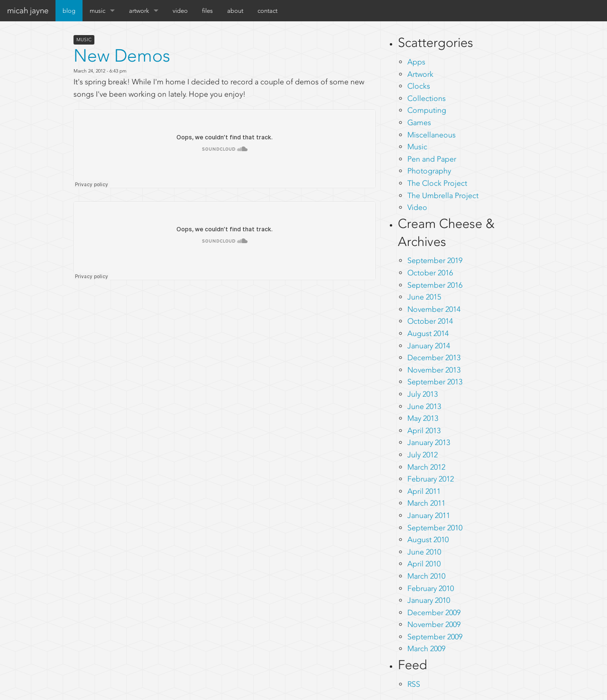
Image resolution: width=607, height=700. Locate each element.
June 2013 (424, 406)
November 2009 (434, 624)
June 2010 (424, 552)
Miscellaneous (432, 135)
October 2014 (430, 321)
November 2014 (434, 309)
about (235, 11)
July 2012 (423, 455)
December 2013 (434, 358)
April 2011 (424, 491)
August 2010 (428, 540)
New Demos (122, 56)
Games (419, 123)
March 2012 (426, 467)
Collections (427, 98)
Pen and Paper (432, 159)
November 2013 (434, 370)
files (207, 11)
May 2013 (423, 418)
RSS (414, 684)
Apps (416, 62)
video (180, 11)
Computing (427, 110)
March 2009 (426, 649)
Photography (429, 171)
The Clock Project (437, 183)
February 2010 (431, 588)
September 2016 (435, 285)
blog (69, 11)
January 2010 (429, 600)
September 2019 (435, 260)
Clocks (419, 86)
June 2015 (424, 297)
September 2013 (435, 382)
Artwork (420, 74)
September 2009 (435, 637)
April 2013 (424, 431)
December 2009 (434, 613)
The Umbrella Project (443, 195)
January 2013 (429, 442)
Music (84, 40)
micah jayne (28, 10)
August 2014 (428, 333)
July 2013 (423, 394)
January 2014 (429, 346)
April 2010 (424, 564)
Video (417, 207)
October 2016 (430, 273)
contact (267, 11)
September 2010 (435, 528)
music (97, 11)
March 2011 (426, 503)
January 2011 (429, 515)
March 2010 (426, 576)
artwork (139, 11)
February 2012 (431, 479)
